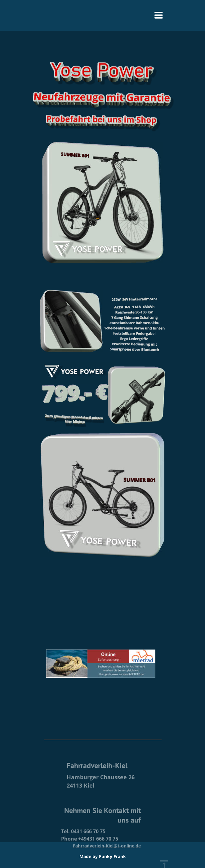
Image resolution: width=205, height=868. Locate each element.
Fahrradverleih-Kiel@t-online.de (107, 861)
